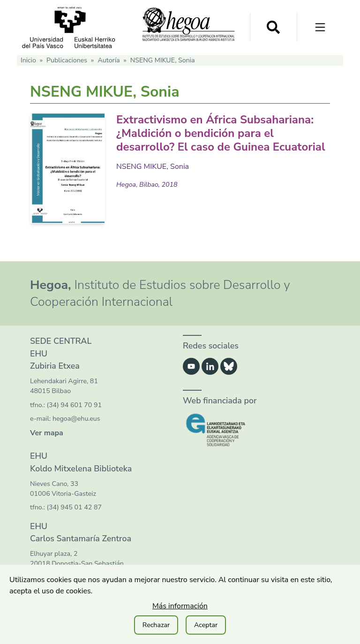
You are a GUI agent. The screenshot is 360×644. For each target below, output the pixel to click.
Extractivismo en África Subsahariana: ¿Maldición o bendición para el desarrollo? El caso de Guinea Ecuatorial (221, 133)
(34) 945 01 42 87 (74, 507)
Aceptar (206, 625)
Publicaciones (67, 60)
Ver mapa (47, 433)
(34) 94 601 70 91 (74, 405)
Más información (180, 606)
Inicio (28, 60)
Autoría (109, 60)
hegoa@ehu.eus (76, 419)
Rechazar (156, 625)
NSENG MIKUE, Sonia (153, 167)
